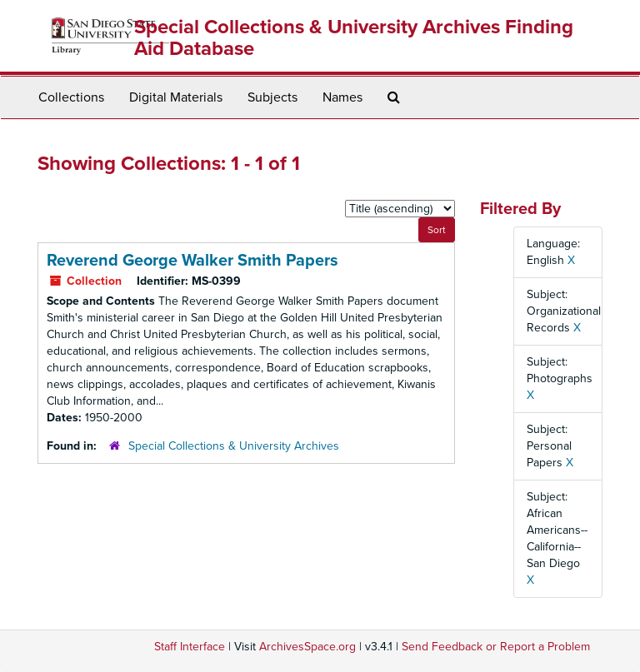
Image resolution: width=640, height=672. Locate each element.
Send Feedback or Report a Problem (496, 647)
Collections (71, 97)
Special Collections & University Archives (234, 446)
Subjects (272, 97)
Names (342, 97)
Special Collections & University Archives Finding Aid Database (354, 38)
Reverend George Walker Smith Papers (192, 261)
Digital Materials (176, 97)
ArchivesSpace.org (307, 647)
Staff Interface (190, 647)
